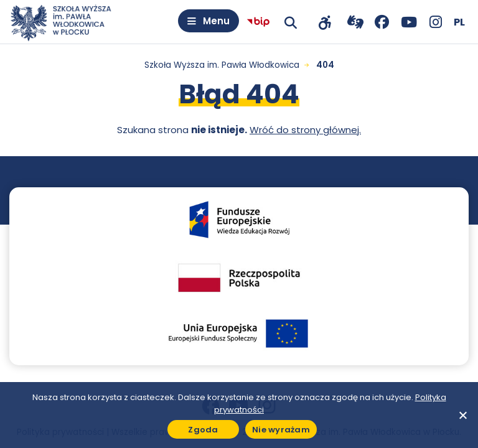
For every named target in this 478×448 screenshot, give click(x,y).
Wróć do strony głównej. (305, 130)
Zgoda (203, 430)
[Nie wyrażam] (462, 415)
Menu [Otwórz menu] (216, 21)
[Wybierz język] (459, 22)
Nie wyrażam (281, 430)
